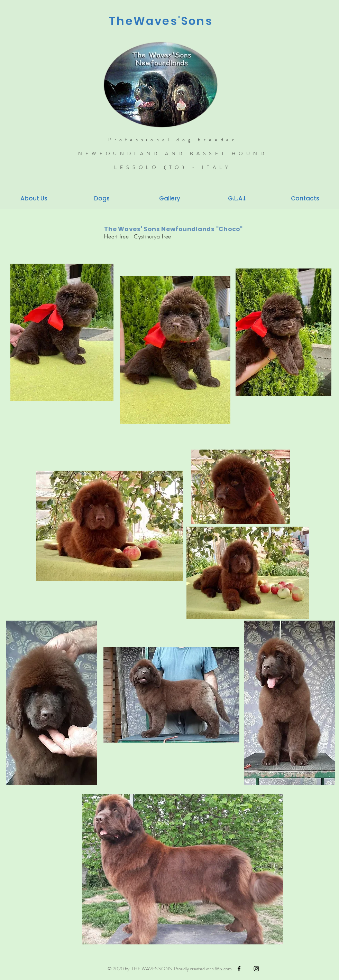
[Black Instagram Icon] (256, 969)
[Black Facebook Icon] (239, 969)
